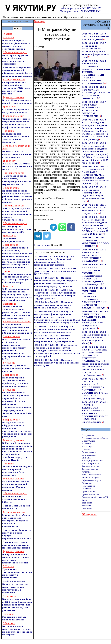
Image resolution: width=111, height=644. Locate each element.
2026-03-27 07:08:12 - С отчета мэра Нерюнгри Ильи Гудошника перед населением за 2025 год (95, 194)
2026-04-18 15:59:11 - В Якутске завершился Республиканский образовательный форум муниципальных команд (54, 261)
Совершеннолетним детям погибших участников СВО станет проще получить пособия (17, 87)
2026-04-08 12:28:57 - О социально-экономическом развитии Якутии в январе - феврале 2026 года (96, 50)
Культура (86, 472)
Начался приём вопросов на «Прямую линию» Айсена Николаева (16, 137)
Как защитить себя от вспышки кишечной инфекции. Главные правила (16, 484)
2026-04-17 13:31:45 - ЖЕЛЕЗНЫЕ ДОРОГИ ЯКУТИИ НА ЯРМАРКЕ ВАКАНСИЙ (56, 271)
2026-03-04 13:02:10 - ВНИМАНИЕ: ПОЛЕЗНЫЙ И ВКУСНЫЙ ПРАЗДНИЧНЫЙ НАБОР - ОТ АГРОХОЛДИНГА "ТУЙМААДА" (95, 274)
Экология (86, 506)
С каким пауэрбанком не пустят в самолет (16, 109)
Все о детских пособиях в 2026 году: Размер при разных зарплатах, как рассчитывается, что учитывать (17, 603)
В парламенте (88, 435)
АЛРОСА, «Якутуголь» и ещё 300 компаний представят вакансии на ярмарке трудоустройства (17, 213)
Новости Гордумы (90, 477)
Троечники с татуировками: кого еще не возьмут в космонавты (17, 572)
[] (104, 39)
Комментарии (42, 245)
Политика (86, 489)
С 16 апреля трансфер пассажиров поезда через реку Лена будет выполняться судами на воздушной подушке (17, 293)
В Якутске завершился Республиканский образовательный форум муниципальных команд (17, 72)
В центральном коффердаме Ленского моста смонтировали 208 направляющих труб (17, 327)
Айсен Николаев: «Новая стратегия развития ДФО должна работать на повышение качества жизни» (17, 311)
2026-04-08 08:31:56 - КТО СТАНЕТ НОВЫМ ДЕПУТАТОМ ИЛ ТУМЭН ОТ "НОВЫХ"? (96, 93)
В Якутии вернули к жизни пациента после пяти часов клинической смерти (16, 557)
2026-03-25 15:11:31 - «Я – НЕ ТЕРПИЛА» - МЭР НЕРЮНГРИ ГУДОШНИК (95, 209)
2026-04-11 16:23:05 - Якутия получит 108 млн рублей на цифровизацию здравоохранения (54, 338)
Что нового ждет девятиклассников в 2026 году (15, 498)
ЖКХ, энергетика (90, 463)
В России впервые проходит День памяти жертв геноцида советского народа (16, 43)
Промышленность (90, 494)
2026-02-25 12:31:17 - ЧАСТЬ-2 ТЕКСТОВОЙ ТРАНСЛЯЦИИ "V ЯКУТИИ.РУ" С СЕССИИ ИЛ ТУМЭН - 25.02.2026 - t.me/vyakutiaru (95, 389)
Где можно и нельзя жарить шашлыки (14, 617)
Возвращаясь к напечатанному (89, 453)
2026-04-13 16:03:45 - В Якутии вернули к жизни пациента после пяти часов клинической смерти (55, 329)
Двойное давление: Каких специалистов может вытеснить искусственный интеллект (15, 587)
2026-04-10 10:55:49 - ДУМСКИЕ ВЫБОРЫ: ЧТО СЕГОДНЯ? (95, 36)
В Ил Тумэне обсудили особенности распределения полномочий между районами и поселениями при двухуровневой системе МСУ (17, 348)
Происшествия (89, 491)
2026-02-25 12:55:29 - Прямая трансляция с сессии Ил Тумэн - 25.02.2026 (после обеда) (95, 338)
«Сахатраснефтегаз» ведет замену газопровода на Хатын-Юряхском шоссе (17, 179)
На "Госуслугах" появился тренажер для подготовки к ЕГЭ (17, 228)
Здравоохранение (90, 469)
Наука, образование (91, 475)
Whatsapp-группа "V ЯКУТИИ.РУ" (81, 8)
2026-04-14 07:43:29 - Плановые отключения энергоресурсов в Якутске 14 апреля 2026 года (54, 305)
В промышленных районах (95, 438)
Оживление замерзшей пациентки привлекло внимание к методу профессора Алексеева (16, 122)
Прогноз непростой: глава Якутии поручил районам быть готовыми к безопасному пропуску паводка (17, 195)
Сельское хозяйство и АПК (95, 497)
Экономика (87, 508)
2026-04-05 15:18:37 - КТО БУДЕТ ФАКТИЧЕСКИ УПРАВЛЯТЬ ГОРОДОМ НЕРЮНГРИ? (95, 109)
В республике (88, 441)
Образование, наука (91, 480)
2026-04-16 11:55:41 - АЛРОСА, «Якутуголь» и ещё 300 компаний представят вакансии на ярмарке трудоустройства (55, 294)
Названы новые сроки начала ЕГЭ (16, 507)
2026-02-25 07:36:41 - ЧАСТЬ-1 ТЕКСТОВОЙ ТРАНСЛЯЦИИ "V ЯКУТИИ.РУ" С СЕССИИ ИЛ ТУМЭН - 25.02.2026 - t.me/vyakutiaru (95, 412)
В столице (87, 446)
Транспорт (87, 503)
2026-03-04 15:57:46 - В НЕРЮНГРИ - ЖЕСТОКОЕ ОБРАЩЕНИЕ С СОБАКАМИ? (95, 255)
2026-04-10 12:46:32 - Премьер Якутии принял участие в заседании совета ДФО (57, 363)
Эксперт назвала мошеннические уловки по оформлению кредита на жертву (17, 629)
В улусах (86, 449)
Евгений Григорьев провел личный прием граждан (16, 367)
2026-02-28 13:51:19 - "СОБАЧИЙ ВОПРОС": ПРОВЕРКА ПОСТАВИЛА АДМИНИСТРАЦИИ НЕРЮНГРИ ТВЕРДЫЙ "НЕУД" (95, 298)
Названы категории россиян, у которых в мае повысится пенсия (16, 545)
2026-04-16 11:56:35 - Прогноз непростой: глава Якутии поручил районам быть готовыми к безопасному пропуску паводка (56, 282)
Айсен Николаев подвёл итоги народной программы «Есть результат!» (17, 469)
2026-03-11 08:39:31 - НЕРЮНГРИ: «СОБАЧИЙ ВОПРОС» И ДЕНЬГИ (96, 242)
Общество (87, 483)
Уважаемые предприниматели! (14, 238)
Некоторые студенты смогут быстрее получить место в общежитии (15, 58)
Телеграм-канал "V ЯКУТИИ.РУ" (80, 11)
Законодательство (90, 466)
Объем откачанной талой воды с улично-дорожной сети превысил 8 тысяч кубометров (16, 397)
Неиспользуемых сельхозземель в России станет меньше (17, 152)
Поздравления (89, 486)
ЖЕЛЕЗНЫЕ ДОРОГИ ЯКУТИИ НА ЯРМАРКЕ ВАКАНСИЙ (17, 165)
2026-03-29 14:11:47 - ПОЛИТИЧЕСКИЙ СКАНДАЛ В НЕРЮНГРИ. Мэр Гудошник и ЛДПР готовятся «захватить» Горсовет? (96, 175)
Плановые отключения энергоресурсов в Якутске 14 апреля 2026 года (17, 412)
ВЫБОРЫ (86, 458)
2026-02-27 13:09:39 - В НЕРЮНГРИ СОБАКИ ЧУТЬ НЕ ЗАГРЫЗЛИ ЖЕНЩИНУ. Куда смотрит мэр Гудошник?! (95, 320)
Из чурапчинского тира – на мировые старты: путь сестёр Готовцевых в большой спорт (17, 277)
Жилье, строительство (92, 460)
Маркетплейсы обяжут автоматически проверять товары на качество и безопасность (16, 519)
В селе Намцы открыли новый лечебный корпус (17, 100)
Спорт (85, 500)
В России (86, 444)
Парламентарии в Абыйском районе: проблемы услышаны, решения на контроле (16, 380)
